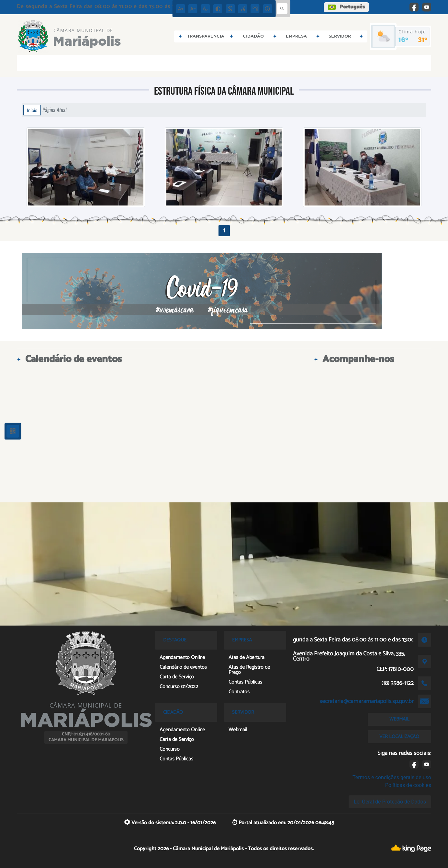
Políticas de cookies (408, 785)
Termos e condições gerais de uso (392, 777)
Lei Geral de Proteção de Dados (390, 802)
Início (32, 110)
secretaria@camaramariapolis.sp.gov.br (367, 701)
